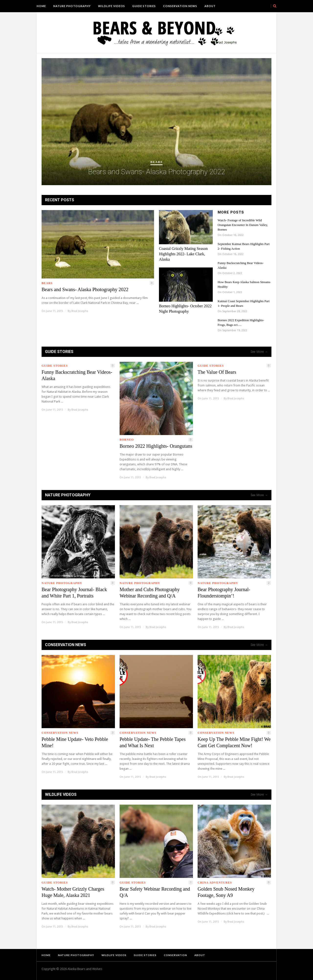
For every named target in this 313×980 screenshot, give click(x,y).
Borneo (127, 440)
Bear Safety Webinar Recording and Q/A (155, 892)
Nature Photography (72, 6)
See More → (259, 352)
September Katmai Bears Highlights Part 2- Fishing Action (244, 246)
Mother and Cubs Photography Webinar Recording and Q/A (150, 593)
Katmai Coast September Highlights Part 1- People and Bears (244, 303)
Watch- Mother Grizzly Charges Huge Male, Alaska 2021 (73, 892)
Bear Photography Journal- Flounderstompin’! (224, 593)
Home (41, 6)
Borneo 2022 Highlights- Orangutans (156, 446)
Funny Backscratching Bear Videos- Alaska (241, 265)
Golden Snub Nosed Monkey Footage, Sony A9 (226, 892)
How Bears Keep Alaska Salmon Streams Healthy (244, 284)
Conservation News (180, 6)
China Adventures (215, 883)
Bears (156, 162)
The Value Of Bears (217, 372)
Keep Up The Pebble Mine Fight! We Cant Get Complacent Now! (234, 742)
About (210, 6)
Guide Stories (144, 6)
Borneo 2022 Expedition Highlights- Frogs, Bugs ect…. (241, 322)
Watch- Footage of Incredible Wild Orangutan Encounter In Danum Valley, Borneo (243, 225)
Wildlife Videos (112, 6)
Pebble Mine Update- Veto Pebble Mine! (75, 742)
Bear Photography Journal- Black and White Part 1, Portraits (74, 593)
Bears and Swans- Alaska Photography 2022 (156, 172)
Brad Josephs (80, 311)
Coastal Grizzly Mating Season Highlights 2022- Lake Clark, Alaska (183, 254)
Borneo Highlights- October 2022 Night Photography (185, 309)
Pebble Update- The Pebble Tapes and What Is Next (153, 742)
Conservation (175, 955)
